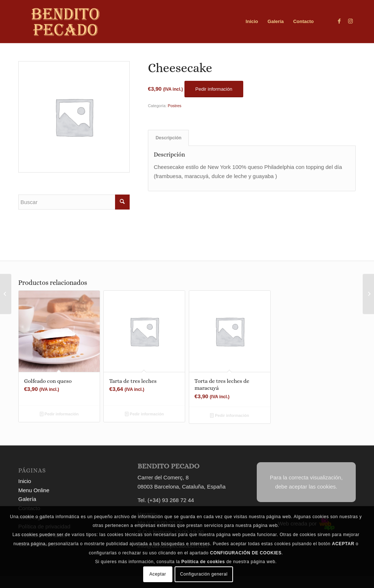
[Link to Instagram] (350, 21)
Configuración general (204, 574)
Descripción (169, 138)
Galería (27, 499)
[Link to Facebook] (339, 21)
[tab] (168, 138)
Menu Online (34, 490)
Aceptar (158, 574)
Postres (174, 106)
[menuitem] (252, 22)
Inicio (25, 481)
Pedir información (59, 414)
